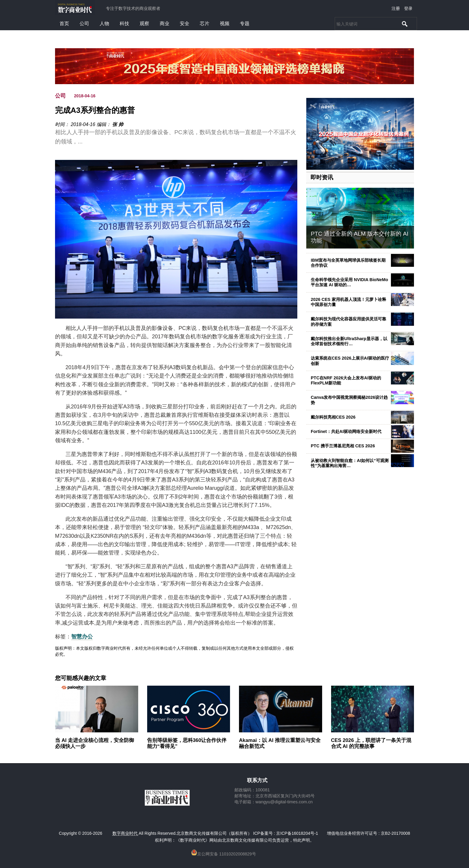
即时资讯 (322, 177)
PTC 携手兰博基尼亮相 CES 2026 (343, 446)
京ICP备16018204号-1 (297, 833)
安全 (185, 24)
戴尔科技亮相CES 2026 (333, 417)
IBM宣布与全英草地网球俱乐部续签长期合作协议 (348, 263)
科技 (124, 24)
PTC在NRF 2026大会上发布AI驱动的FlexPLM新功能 (346, 380)
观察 (144, 24)
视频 (225, 24)
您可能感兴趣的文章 (81, 678)
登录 (408, 8)
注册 (396, 8)
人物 (104, 24)
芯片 (205, 24)
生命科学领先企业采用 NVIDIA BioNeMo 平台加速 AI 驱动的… (350, 282)
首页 (64, 24)
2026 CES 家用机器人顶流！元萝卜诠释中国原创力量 (348, 302)
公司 (84, 24)
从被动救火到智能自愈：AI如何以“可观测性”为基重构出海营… (350, 463)
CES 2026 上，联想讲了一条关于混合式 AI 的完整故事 (371, 743)
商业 (165, 24)
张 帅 (118, 124)
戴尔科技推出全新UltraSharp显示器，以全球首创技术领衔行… (349, 341)
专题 (245, 24)
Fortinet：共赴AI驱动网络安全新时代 (346, 431)
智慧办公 (82, 637)
